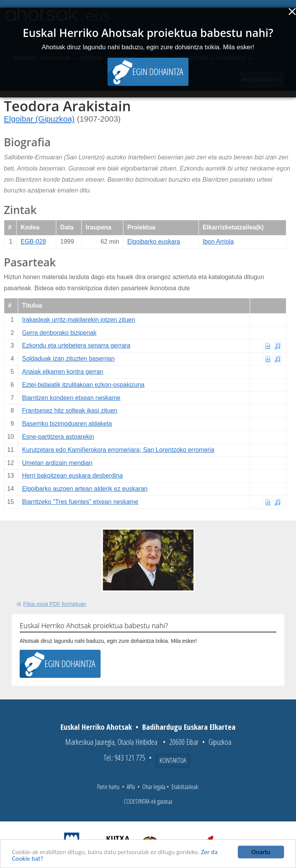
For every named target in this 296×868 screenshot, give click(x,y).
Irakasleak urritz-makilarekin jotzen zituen (78, 320)
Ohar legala (154, 787)
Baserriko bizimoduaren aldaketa (67, 424)
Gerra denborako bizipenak (59, 333)
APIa (131, 787)
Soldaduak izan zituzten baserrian (68, 359)
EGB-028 (33, 242)
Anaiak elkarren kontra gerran (63, 372)
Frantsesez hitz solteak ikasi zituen (70, 411)
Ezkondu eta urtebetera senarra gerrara (76, 345)
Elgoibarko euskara (154, 242)
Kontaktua (173, 760)
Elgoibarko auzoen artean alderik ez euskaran (85, 489)
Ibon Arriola (218, 242)
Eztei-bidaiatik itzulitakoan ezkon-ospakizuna (83, 385)
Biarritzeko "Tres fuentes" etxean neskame (80, 502)
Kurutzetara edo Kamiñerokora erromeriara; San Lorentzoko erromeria (118, 450)
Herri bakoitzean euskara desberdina (72, 476)
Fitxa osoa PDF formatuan (55, 604)
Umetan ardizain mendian (57, 463)
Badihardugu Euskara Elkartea (189, 727)
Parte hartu (108, 787)
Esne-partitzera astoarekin (58, 437)
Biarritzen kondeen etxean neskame (71, 398)
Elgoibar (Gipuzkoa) (39, 119)
